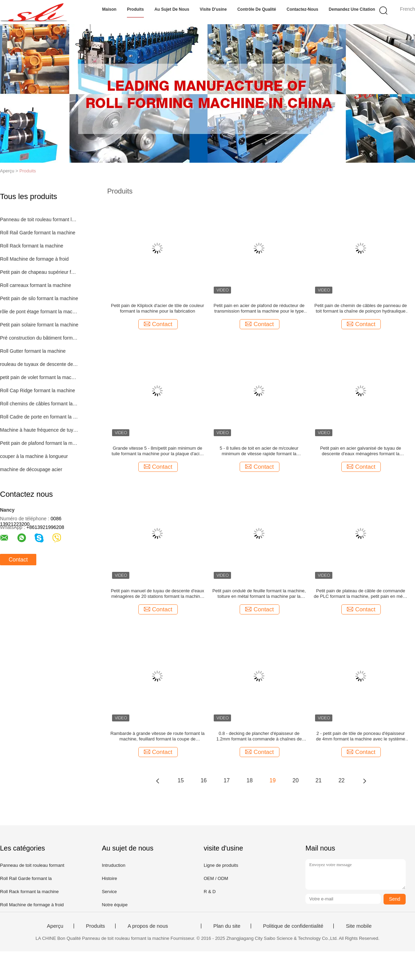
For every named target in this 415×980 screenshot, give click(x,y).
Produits (135, 9)
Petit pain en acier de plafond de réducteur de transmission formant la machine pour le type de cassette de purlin (259, 308)
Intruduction (113, 865)
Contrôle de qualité (257, 9)
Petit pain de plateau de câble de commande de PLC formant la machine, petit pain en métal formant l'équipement (361, 594)
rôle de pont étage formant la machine (39, 312)
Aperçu (55, 926)
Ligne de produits (221, 865)
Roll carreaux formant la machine (35, 285)
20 (296, 780)
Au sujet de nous (172, 9)
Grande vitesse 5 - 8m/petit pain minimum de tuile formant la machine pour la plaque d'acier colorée (158, 451)
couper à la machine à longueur (34, 456)
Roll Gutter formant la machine (33, 351)
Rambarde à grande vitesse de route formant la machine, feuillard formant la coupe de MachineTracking (157, 736)
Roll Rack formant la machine (32, 246)
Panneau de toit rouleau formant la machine (39, 219)
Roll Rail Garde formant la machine (38, 233)
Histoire (109, 878)
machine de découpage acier (31, 469)
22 (342, 780)
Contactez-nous (302, 9)
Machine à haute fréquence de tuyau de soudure (39, 430)
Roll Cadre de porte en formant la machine (39, 417)
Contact (18, 560)
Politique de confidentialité (293, 926)
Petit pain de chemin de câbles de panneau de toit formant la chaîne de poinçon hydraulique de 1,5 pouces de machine (361, 308)
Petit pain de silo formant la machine (39, 298)
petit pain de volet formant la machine (39, 377)
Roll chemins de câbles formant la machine (39, 404)
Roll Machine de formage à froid (34, 259)
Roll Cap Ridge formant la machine (38, 390)
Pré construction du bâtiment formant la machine (39, 338)
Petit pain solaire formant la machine (39, 325)
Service (109, 892)
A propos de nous (148, 926)
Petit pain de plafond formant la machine (39, 443)
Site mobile (359, 926)
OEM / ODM (216, 878)
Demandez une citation (352, 9)
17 (227, 780)
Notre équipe (114, 905)
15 (181, 780)
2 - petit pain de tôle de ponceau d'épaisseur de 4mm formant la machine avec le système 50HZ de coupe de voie (361, 736)
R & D (210, 892)
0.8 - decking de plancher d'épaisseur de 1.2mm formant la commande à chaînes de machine (259, 736)
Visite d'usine (213, 9)
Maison (109, 9)
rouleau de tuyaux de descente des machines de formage (39, 364)
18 (250, 780)
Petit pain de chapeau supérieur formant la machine (39, 272)
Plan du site (227, 926)
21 (319, 780)
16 (204, 780)
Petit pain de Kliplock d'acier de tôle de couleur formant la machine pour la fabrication (158, 308)
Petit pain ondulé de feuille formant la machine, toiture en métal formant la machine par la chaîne (259, 594)
